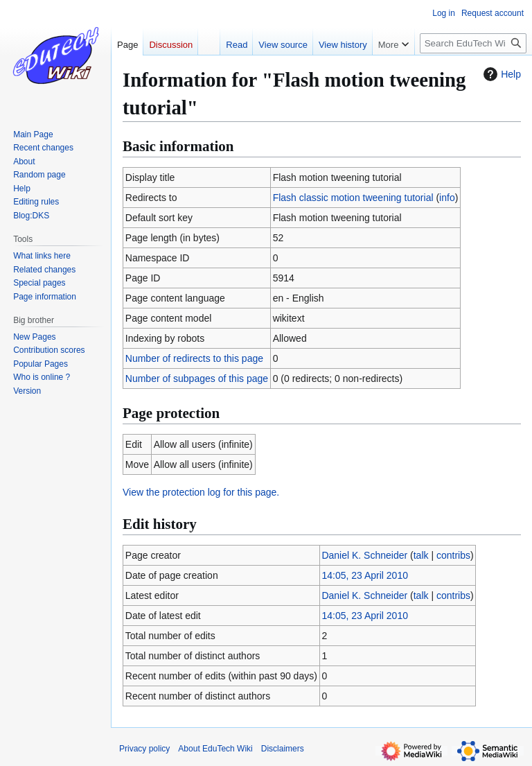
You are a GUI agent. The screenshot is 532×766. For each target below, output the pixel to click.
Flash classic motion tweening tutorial (353, 198)
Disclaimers (283, 749)
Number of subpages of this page (197, 378)
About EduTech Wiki (215, 749)
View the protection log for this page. (201, 492)
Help (500, 74)
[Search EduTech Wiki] (473, 43)
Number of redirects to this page (194, 358)
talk (421, 555)
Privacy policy (144, 749)
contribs (453, 555)
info (447, 198)
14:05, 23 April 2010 (365, 575)
